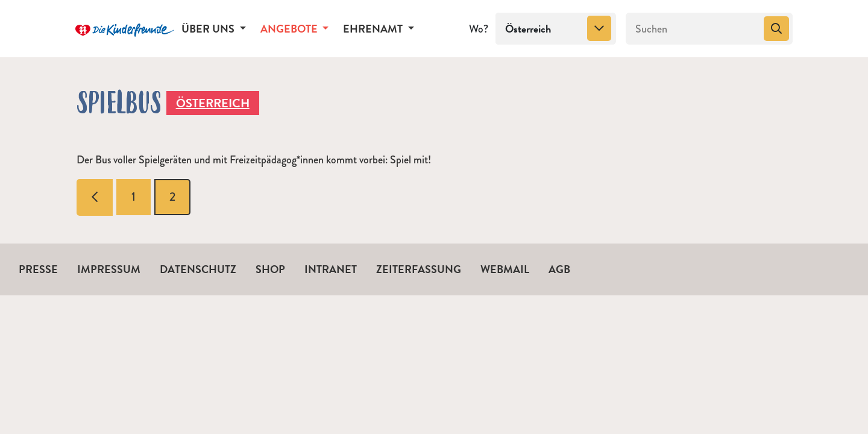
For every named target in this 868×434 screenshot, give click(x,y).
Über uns (209, 29)
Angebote (290, 29)
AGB (559, 269)
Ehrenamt (374, 29)
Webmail (505, 269)
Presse (38, 269)
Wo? (479, 29)
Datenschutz (198, 269)
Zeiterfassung (419, 269)
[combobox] (556, 29)
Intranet (331, 269)
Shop (270, 269)
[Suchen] (693, 29)
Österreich (213, 103)
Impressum (109, 269)
